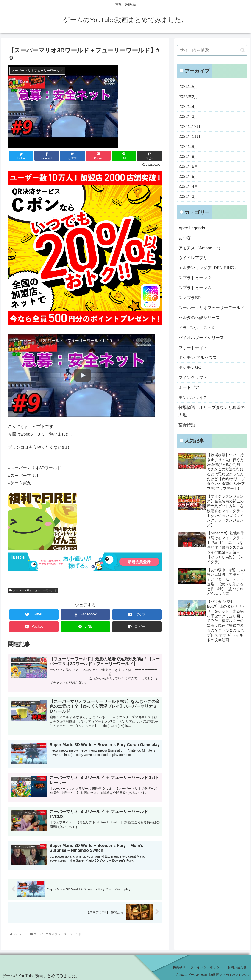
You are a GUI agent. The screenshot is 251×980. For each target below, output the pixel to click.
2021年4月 (188, 186)
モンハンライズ (193, 398)
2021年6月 (188, 166)
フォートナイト (193, 348)
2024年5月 (188, 87)
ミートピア (189, 387)
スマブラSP (190, 298)
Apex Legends (192, 228)
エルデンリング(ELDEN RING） (208, 268)
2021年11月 (190, 137)
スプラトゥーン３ (195, 288)
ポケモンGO (190, 367)
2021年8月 (188, 157)
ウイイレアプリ (193, 258)
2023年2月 (188, 97)
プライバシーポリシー (206, 967)
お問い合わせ (237, 967)
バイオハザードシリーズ (201, 338)
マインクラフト (193, 378)
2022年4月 (188, 107)
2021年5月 (188, 177)
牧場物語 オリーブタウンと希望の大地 (212, 411)
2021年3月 (188, 197)
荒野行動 (187, 425)
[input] (212, 50)
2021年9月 (188, 147)
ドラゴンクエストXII (198, 328)
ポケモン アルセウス (198, 358)
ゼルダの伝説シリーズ (199, 318)
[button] (243, 50)
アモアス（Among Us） (201, 248)
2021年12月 (190, 127)
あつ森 (185, 238)
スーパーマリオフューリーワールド (33, 590)
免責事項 (179, 967)
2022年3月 (188, 117)
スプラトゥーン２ (195, 278)
